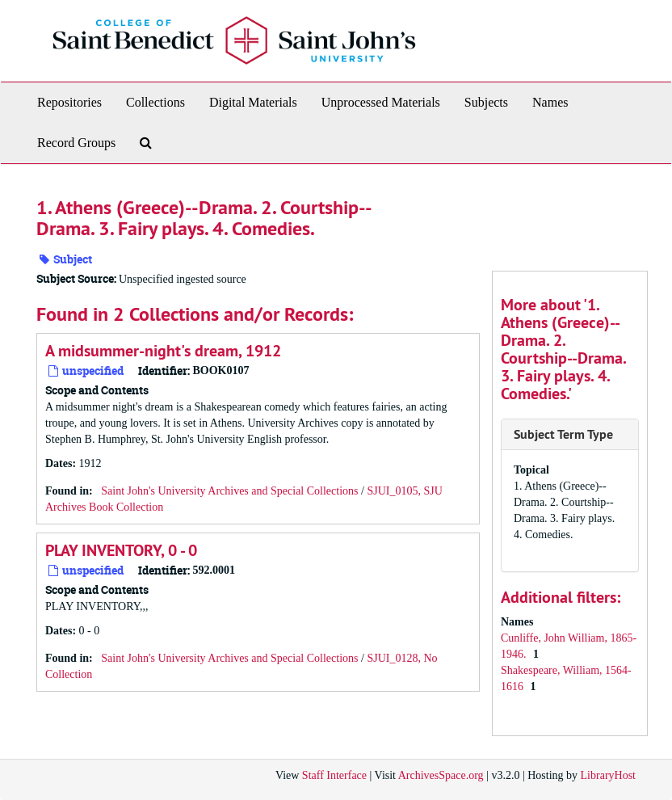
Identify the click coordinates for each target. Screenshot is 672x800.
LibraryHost (608, 775)
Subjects (486, 102)
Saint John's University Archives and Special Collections (229, 491)
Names (550, 102)
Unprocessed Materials (381, 102)
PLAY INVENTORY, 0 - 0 (121, 550)
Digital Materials (253, 102)
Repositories (69, 102)
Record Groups (76, 143)
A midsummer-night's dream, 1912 (163, 351)
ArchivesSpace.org (441, 775)
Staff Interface (334, 775)
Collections (155, 102)
